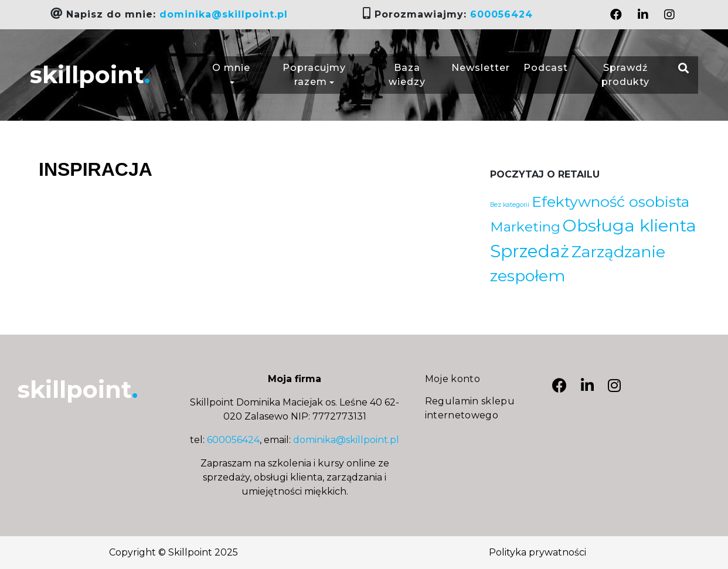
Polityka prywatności (538, 552)
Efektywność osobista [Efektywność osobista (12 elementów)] (610, 202)
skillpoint (90, 75)
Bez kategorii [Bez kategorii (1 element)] (510, 205)
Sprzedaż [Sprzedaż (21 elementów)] (530, 251)
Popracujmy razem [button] (314, 75)
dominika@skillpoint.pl (224, 14)
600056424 (501, 14)
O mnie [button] (231, 75)
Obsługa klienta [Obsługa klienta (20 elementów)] (630, 225)
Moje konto (453, 379)
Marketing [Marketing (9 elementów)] (525, 227)
